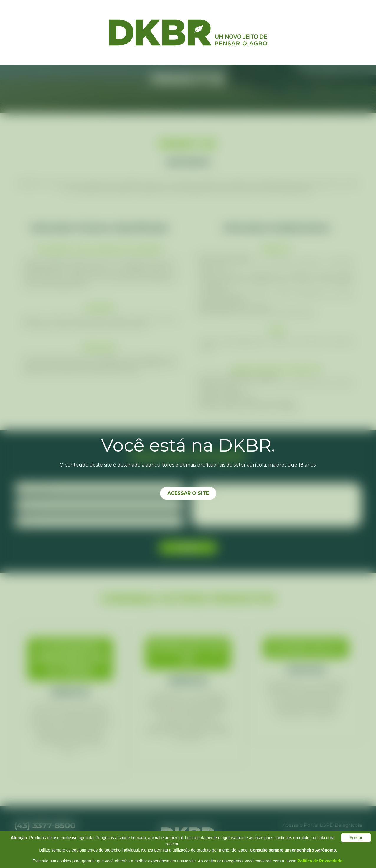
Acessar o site (188, 493)
